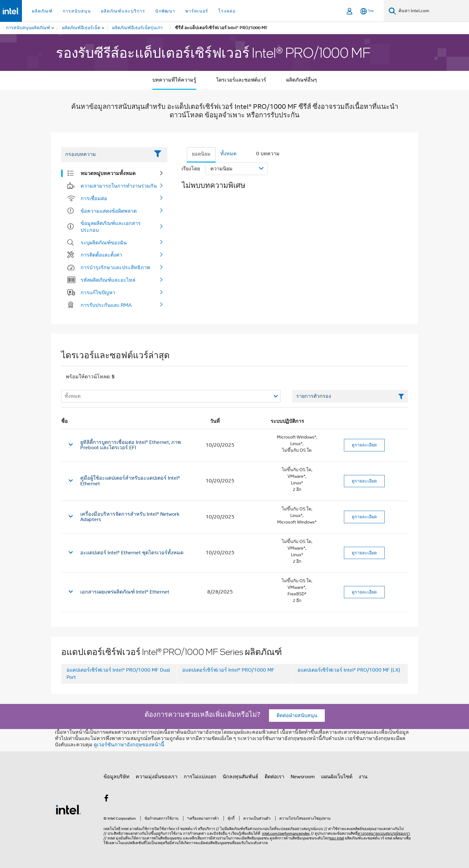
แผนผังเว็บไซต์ (337, 777)
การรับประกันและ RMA (106, 305)
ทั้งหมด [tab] (228, 154)
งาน (363, 777)
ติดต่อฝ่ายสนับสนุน (297, 716)
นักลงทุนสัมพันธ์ (240, 777)
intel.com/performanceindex (286, 833)
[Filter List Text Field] (105, 155)
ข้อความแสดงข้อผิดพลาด (109, 211)
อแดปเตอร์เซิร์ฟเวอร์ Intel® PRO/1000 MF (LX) (349, 670)
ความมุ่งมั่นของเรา (157, 777)
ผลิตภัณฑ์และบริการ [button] (123, 11)
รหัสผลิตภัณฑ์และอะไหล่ (108, 280)
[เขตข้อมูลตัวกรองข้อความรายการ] (350, 396)
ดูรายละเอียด (364, 445)
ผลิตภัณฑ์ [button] (42, 11)
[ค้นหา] (392, 11)
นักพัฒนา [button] (165, 11)
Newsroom (303, 777)
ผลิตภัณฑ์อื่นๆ (302, 80)
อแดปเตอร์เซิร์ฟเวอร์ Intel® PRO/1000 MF (228, 670)
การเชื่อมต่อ (94, 198)
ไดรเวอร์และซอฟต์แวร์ (241, 80)
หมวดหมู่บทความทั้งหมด (108, 173)
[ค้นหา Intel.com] (432, 11)
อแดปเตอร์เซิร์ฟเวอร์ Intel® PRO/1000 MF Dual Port (118, 674)
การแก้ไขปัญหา (98, 292)
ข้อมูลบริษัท (116, 777)
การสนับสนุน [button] (77, 11)
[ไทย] (367, 11)
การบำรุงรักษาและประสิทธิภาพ (115, 267)
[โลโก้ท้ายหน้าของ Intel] (68, 809)
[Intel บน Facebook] (106, 799)
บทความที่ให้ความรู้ (174, 80)
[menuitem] (82, 28)
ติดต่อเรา (274, 777)
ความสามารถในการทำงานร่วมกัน (119, 186)
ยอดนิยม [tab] (201, 154)
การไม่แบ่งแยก (200, 777)
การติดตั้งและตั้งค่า (101, 255)
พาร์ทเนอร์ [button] (197, 11)
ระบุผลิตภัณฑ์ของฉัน (104, 242)
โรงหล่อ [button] (227, 11)
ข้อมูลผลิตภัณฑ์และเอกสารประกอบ (111, 226)
